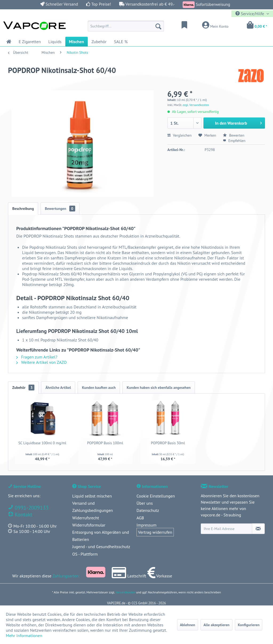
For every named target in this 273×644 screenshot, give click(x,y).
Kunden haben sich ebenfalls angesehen (159, 388)
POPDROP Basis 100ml (105, 443)
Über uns (145, 503)
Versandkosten (125, 592)
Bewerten (234, 135)
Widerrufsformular (89, 525)
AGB (140, 518)
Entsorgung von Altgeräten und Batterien (101, 536)
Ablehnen (188, 625)
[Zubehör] (99, 42)
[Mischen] (77, 42)
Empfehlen (234, 141)
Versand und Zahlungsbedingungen (93, 507)
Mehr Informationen (24, 635)
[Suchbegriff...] (126, 26)
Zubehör (23, 388)
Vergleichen (180, 135)
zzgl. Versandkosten (196, 105)
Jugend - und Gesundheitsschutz (101, 547)
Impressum (146, 525)
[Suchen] (158, 26)
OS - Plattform (85, 554)
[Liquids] (55, 42)
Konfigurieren (249, 625)
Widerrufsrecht (86, 518)
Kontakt (23, 515)
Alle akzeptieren (216, 625)
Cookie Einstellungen (156, 496)
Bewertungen (60, 209)
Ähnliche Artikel (58, 388)
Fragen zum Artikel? (37, 357)
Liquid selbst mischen (92, 496)
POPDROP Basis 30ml (168, 443)
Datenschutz (148, 510)
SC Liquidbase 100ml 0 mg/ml (42, 443)
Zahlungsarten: (66, 576)
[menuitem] (126, 26)
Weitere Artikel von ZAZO (41, 362)
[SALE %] (121, 42)
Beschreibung (23, 209)
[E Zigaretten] (30, 42)
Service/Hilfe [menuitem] (250, 14)
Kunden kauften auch (99, 388)
